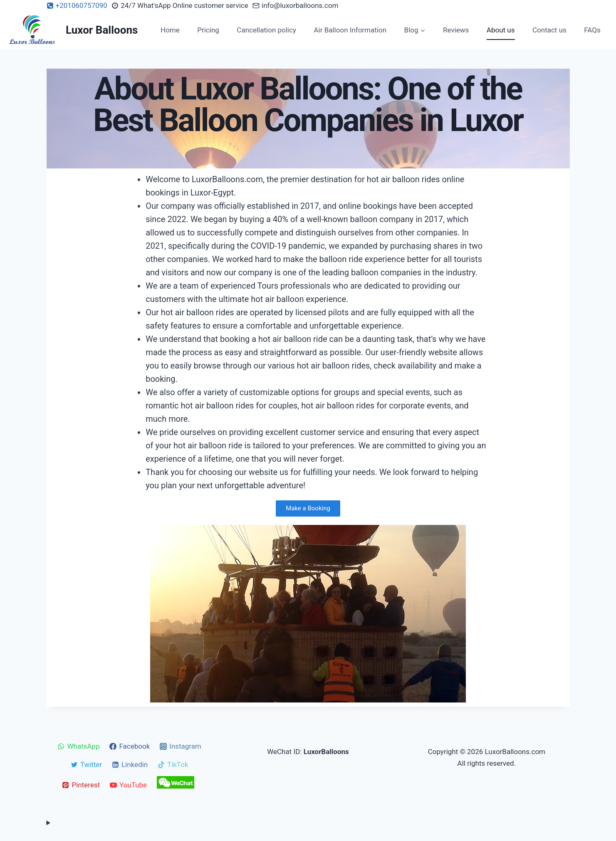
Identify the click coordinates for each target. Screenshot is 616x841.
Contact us (549, 30)
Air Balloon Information (350, 30)
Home (170, 30)
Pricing (208, 30)
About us (501, 30)
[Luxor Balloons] (72, 30)
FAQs (592, 30)
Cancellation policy (266, 30)
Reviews (456, 30)
